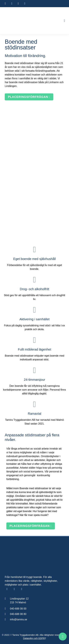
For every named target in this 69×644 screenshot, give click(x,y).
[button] (64, 21)
